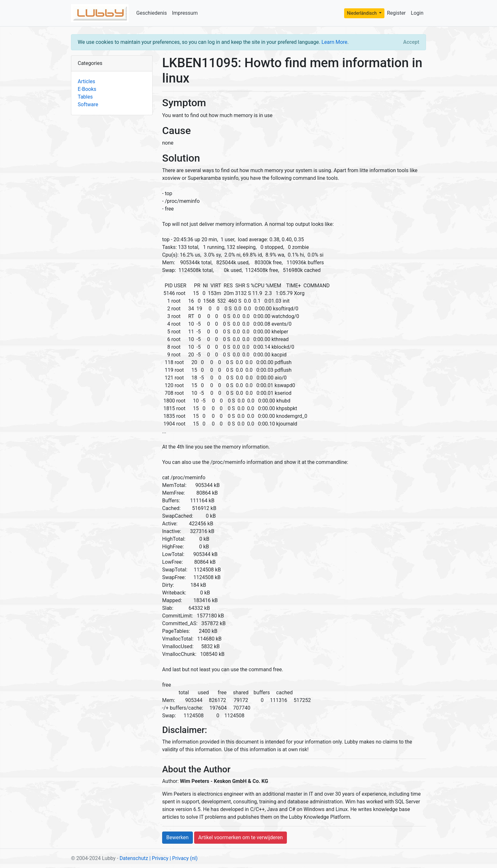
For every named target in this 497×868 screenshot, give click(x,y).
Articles (86, 81)
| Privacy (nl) (183, 858)
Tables (85, 97)
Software (88, 104)
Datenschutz (134, 858)
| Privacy (159, 858)
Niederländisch (363, 13)
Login (417, 13)
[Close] (411, 42)
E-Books (87, 89)
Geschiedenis (152, 13)
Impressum (185, 13)
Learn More (334, 42)
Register (396, 13)
